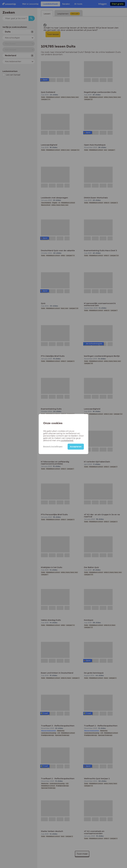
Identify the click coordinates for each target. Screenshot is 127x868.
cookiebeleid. (67, 440)
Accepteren (76, 447)
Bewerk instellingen (53, 446)
